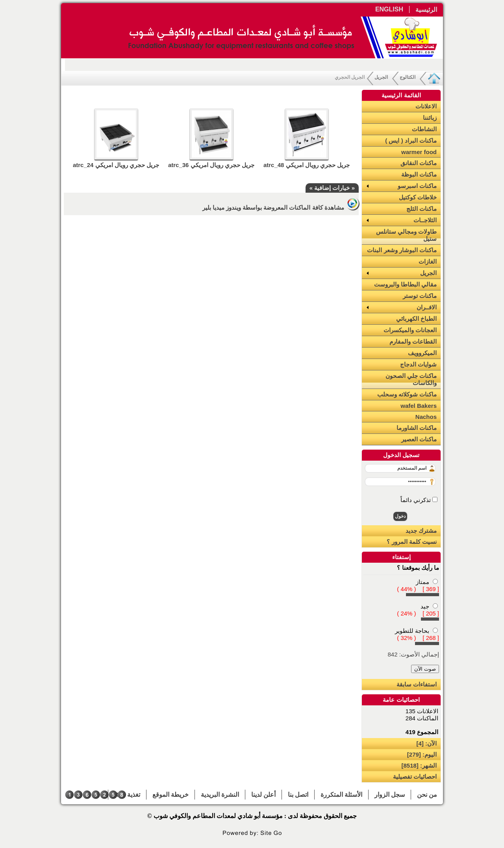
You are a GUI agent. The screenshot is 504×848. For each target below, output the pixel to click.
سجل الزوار (390, 795)
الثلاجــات (425, 220)
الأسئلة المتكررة (341, 795)
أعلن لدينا (263, 795)
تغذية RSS (127, 795)
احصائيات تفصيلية (415, 776)
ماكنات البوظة (419, 174)
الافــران (427, 307)
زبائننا (430, 118)
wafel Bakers (419, 406)
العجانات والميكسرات (410, 330)
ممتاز (422, 582)
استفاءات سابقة (417, 684)
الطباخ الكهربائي (416, 319)
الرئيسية (426, 10)
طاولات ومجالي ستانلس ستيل (406, 235)
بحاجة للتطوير (412, 631)
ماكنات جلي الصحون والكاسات (411, 379)
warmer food (419, 152)
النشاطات (424, 129)
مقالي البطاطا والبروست (405, 284)
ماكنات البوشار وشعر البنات (402, 250)
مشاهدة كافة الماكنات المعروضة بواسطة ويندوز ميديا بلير (281, 207)
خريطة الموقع (170, 795)
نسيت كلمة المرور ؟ (412, 542)
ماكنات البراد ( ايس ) (411, 140)
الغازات (428, 261)
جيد (425, 606)
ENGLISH (389, 9)
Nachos (426, 417)
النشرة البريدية (220, 795)
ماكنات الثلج (422, 209)
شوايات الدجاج (418, 364)
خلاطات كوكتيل (418, 197)
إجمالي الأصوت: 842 (413, 654)
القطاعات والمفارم (413, 341)
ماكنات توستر (420, 296)
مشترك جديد (421, 531)
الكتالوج (408, 77)
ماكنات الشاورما (417, 428)
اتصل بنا (298, 795)
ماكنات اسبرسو (417, 186)
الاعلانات (426, 106)
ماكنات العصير (419, 439)
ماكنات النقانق (419, 163)
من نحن (427, 795)
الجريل (381, 77)
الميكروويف (422, 353)
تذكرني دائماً (416, 500)
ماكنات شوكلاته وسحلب (407, 394)
